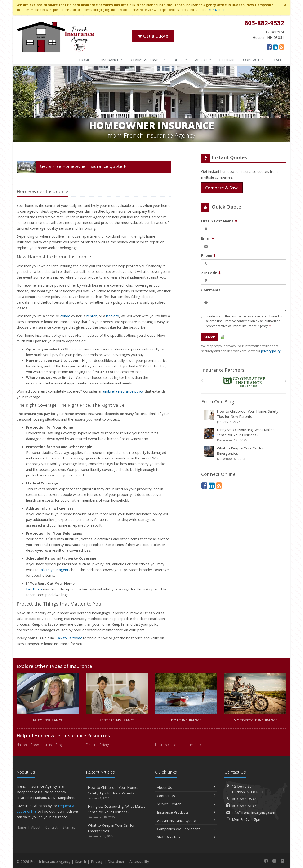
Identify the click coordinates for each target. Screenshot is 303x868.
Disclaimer (116, 861)
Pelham (226, 60)
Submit (210, 337)
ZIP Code (211, 273)
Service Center (186, 804)
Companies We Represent (186, 829)
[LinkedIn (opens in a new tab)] (275, 47)
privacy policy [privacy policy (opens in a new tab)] (271, 351)
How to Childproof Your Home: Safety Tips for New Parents (244, 417)
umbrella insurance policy (123, 391)
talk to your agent (54, 570)
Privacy (97, 861)
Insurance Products (186, 812)
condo (65, 316)
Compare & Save (222, 188)
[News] (282, 47)
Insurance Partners (223, 370)
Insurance (111, 60)
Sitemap (69, 827)
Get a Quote (153, 36)
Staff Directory (186, 837)
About (203, 60)
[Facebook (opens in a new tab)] (269, 47)
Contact (254, 60)
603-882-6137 (244, 806)
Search (80, 861)
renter (92, 316)
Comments (211, 290)
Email (208, 238)
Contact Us (186, 796)
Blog (180, 60)
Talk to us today (69, 638)
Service (148, 60)
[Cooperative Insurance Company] (244, 382)
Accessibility (139, 861)
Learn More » (216, 10)
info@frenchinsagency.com (254, 812)
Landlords (34, 589)
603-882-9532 (244, 799)
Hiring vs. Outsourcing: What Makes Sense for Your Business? (244, 435)
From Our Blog (218, 402)
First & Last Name (219, 221)
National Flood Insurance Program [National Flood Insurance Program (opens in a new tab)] (43, 745)
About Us (186, 787)
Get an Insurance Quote (186, 820)
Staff (277, 60)
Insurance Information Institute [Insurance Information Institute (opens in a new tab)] (178, 745)
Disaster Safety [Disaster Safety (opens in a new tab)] (97, 745)
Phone (209, 255)
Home (85, 60)
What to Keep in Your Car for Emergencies (244, 453)
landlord (113, 316)
